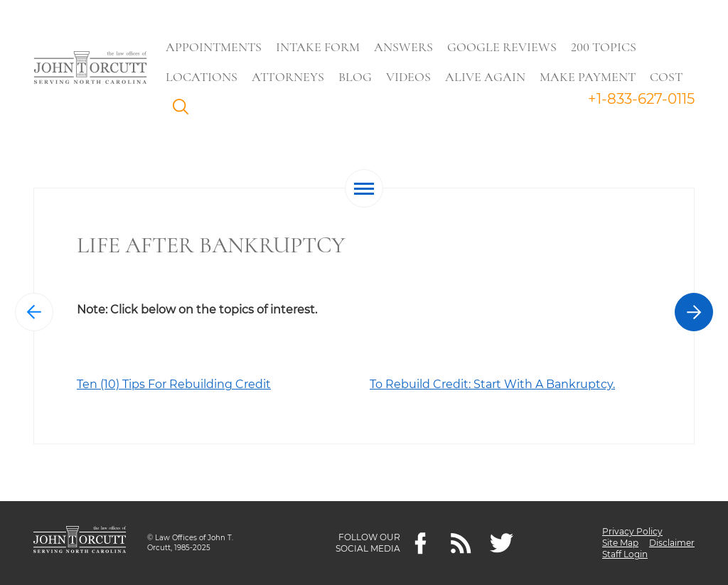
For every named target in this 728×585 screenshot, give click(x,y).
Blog (355, 77)
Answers (403, 47)
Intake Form (318, 47)
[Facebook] (421, 543)
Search (184, 110)
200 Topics (604, 47)
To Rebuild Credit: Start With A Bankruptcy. (492, 384)
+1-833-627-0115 (641, 99)
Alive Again (485, 77)
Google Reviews (502, 47)
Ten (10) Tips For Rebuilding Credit (174, 384)
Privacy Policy (632, 531)
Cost (666, 77)
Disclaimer (672, 543)
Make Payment (588, 77)
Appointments (214, 47)
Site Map (620, 543)
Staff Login (625, 554)
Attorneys (288, 77)
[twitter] (502, 543)
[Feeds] (461, 543)
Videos (408, 77)
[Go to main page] (90, 69)
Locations (202, 77)
